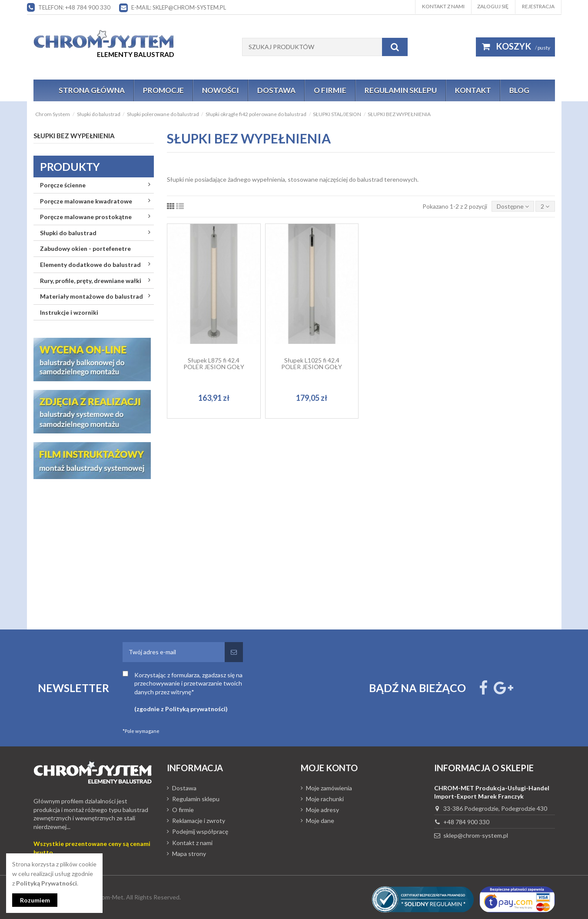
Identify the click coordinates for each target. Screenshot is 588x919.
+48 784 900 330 (466, 822)
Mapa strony (189, 854)
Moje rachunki (325, 799)
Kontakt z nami (443, 6)
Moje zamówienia (329, 788)
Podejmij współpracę (200, 831)
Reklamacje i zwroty (199, 821)
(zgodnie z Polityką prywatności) (181, 709)
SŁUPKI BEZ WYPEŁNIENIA (74, 136)
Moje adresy (322, 810)
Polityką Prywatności (47, 883)
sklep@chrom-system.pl (476, 835)
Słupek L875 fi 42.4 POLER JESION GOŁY (214, 363)
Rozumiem (35, 900)
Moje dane (320, 821)
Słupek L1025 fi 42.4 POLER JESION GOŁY (312, 363)
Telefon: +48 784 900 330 (74, 7)
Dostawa (184, 788)
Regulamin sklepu (196, 799)
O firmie (183, 810)
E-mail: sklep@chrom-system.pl (179, 7)
